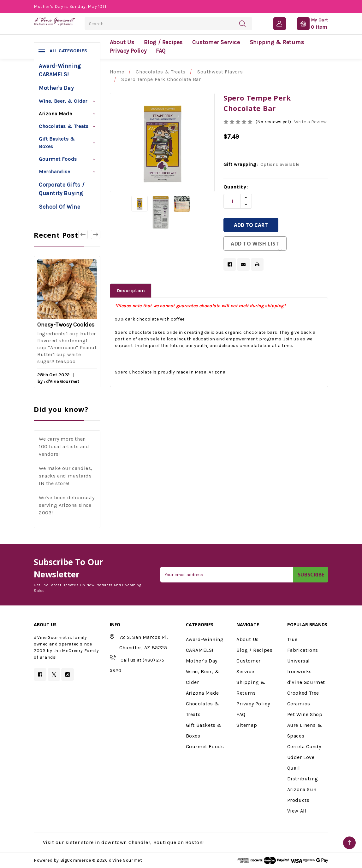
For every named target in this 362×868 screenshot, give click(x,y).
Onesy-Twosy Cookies (66, 325)
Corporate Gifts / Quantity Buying (62, 189)
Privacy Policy (128, 51)
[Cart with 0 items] (308, 23)
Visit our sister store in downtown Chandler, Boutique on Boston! (123, 842)
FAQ (161, 51)
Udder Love (301, 757)
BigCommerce (76, 860)
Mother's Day (56, 88)
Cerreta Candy (304, 746)
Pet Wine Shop (305, 714)
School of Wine (59, 207)
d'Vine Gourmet (306, 682)
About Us (122, 42)
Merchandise (67, 172)
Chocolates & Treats (67, 126)
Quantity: (236, 187)
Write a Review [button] (310, 122)
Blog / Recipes (163, 42)
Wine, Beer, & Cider (67, 101)
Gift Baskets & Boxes (67, 143)
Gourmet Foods (67, 159)
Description (131, 291)
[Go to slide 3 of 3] (83, 234)
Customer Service (216, 42)
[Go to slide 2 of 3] (96, 234)
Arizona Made (67, 114)
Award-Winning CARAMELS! (60, 70)
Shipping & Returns (277, 42)
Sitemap (247, 725)
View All (297, 811)
